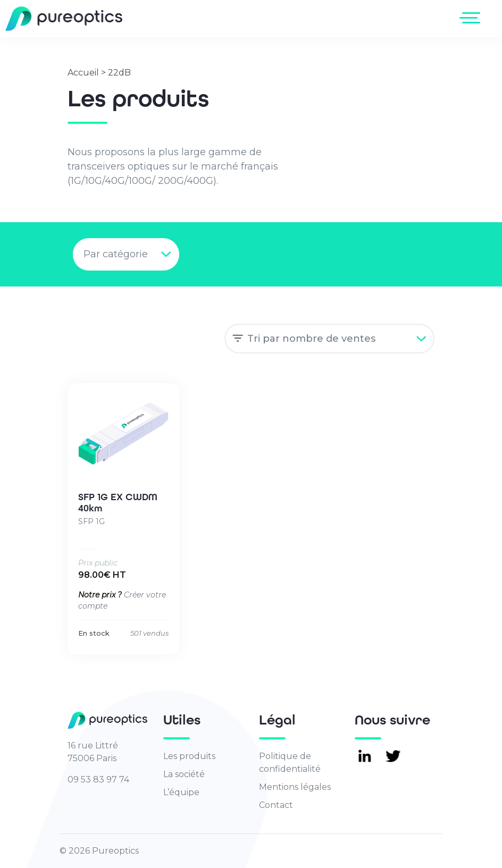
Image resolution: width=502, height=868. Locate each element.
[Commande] (329, 339)
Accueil (83, 73)
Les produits (189, 756)
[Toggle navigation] (472, 18)
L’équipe (181, 792)
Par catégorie (116, 254)
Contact (276, 805)
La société (184, 774)
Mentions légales (295, 787)
